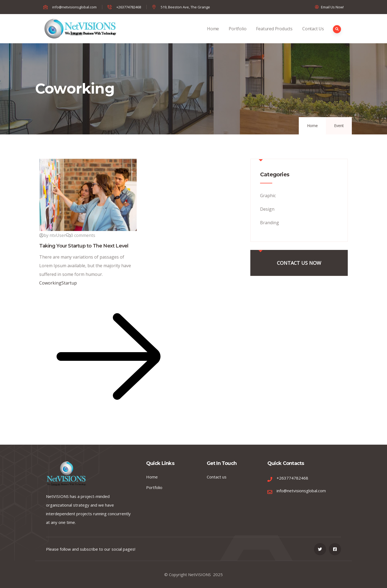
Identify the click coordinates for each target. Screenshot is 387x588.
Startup (69, 283)
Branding (270, 223)
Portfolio (237, 34)
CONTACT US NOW (299, 263)
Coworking (50, 283)
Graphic (268, 196)
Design (267, 209)
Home (213, 34)
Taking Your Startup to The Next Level (84, 246)
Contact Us (313, 34)
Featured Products (274, 34)
